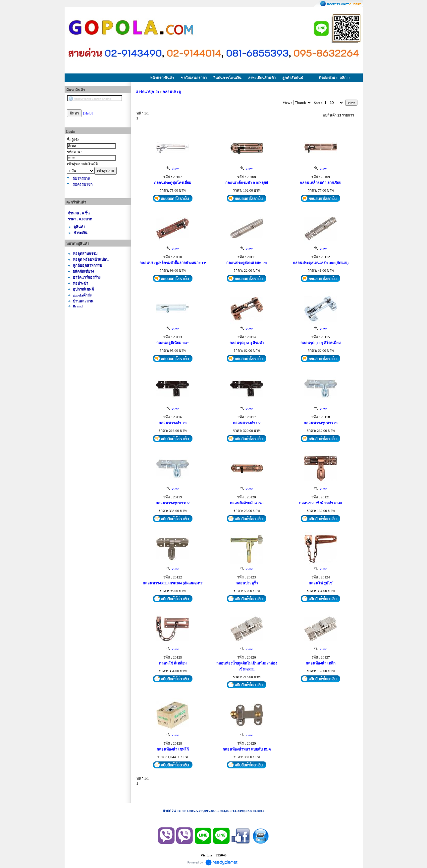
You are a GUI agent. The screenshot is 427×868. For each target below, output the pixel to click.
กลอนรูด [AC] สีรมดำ (247, 343)
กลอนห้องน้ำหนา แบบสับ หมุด (247, 749)
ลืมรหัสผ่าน (81, 178)
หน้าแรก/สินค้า (162, 78)
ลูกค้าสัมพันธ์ (293, 78)
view (173, 168)
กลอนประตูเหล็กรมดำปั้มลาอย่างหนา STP (173, 263)
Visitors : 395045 (213, 855)
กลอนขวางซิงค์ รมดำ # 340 (320, 503)
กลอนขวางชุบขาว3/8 (321, 423)
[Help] (88, 113)
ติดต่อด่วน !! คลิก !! (334, 78)
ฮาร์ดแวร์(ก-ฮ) (147, 92)
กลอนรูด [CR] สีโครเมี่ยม (320, 343)
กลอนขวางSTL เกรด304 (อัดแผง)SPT (173, 583)
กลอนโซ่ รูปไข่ (321, 583)
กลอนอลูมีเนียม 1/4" (173, 343)
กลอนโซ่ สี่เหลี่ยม (173, 663)
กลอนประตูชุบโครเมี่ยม (173, 183)
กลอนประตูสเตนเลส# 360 (247, 263)
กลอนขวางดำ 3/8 (173, 423)
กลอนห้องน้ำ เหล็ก (321, 663)
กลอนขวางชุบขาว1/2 (173, 503)
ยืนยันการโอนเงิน (227, 78)
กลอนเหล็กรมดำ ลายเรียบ (320, 183)
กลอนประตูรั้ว (247, 583)
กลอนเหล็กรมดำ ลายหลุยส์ (247, 183)
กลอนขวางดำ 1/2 (247, 423)
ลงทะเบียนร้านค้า (262, 78)
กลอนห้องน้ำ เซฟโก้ (173, 749)
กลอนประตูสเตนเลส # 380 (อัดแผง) (321, 263)
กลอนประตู (172, 92)
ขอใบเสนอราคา (194, 78)
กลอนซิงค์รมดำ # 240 (247, 503)
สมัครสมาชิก (83, 184)
